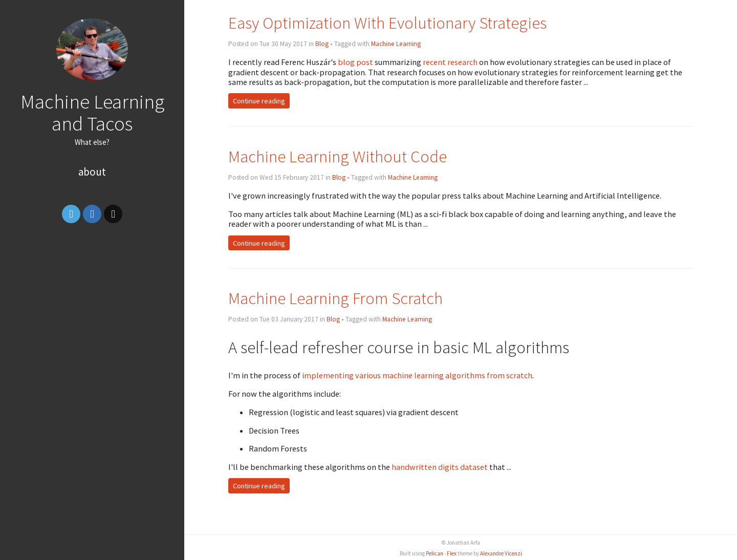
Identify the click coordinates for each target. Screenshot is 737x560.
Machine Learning (396, 44)
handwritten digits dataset (440, 467)
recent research (450, 62)
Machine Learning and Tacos (92, 112)
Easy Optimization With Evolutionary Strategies (387, 23)
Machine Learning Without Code (338, 156)
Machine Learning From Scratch (335, 298)
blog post (355, 62)
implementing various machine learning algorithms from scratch (417, 375)
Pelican (435, 553)
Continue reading (259, 101)
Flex (452, 553)
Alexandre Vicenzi (501, 553)
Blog (322, 44)
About (92, 172)
